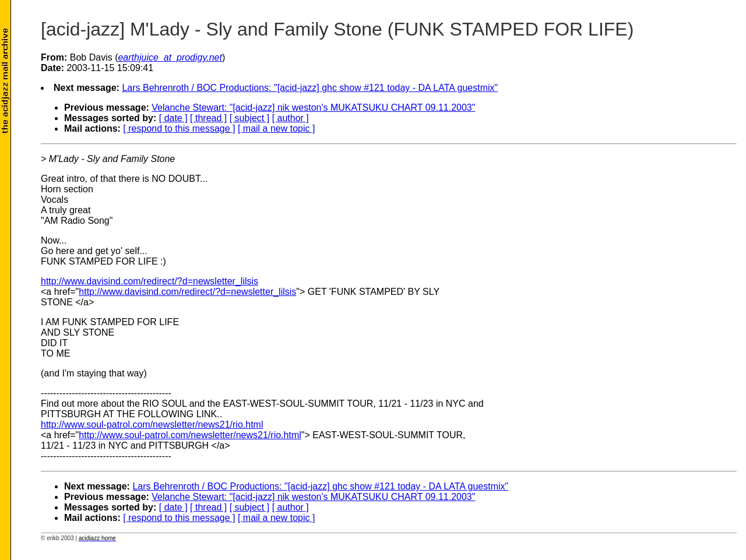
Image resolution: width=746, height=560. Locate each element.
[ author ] (291, 118)
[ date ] (173, 118)
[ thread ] (208, 118)
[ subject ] (249, 118)
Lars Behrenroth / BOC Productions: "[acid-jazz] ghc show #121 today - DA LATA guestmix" (310, 88)
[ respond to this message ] (179, 128)
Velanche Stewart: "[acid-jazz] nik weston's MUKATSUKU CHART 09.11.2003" (313, 108)
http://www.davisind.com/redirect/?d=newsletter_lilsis (149, 281)
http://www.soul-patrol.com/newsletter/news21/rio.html (152, 425)
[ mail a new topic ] (277, 128)
